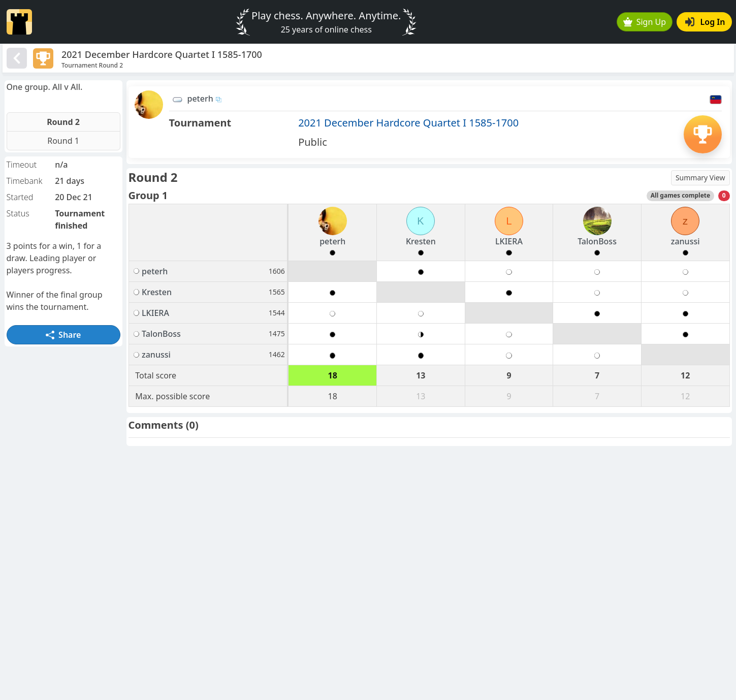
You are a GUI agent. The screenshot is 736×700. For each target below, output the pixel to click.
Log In (705, 22)
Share (63, 335)
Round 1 (63, 141)
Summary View (700, 178)
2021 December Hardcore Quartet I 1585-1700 (408, 123)
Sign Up (645, 22)
